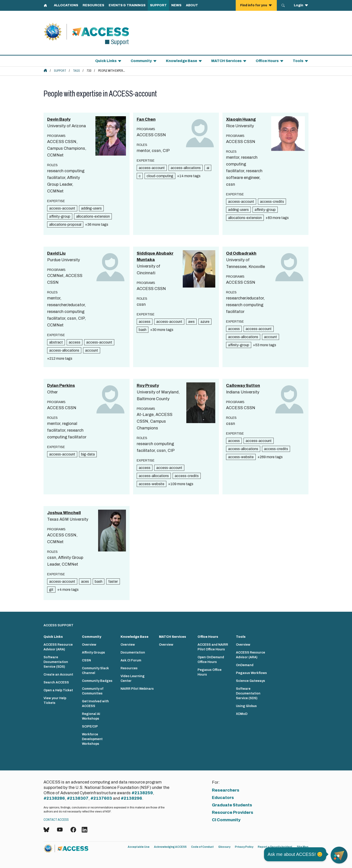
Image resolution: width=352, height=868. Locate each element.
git (51, 590)
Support (60, 71)
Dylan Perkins (61, 386)
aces (85, 581)
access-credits (272, 202)
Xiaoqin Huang (241, 119)
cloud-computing (160, 176)
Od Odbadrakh (241, 253)
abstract (56, 342)
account (92, 350)
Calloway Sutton (243, 386)
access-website (152, 484)
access (75, 342)
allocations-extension (93, 216)
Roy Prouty (148, 386)
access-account (62, 208)
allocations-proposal (65, 224)
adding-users (91, 208)
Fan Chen (146, 119)
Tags (76, 71)
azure (205, 322)
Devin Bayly (59, 119)
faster (113, 581)
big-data (88, 454)
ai (208, 168)
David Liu (56, 253)
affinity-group (60, 216)
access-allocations (186, 168)
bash (143, 330)
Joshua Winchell (64, 513)
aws (191, 322)
